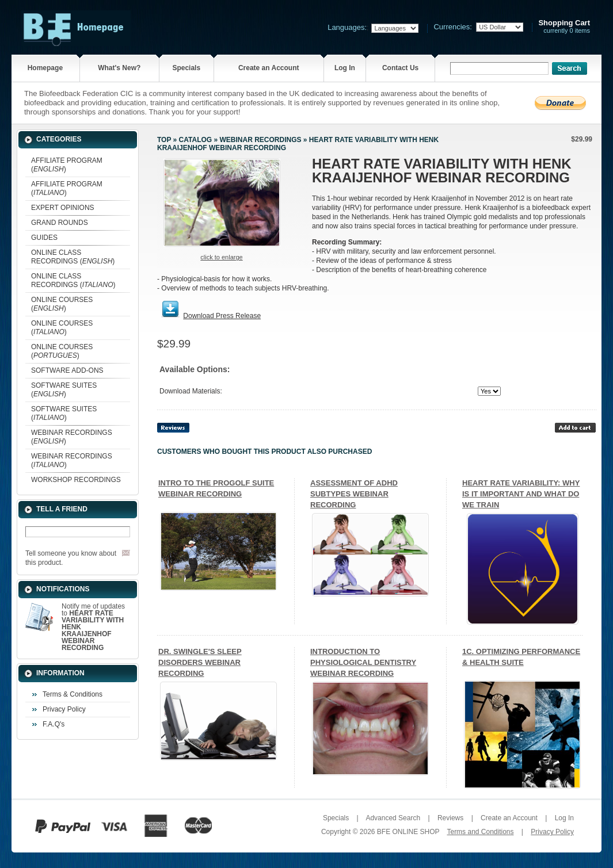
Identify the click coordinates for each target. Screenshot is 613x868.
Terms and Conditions (480, 832)
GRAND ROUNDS (60, 223)
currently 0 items (564, 27)
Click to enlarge (221, 257)
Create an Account (269, 68)
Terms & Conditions (73, 694)
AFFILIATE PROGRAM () (67, 165)
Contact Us (400, 68)
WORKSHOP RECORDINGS (76, 480)
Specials (186, 68)
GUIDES (44, 238)
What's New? (119, 68)
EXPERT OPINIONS (63, 208)
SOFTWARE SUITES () (64, 390)
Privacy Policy (64, 709)
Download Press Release (222, 316)
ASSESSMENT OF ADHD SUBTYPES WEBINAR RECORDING (354, 494)
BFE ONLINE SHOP (408, 832)
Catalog (196, 140)
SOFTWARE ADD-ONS (67, 370)
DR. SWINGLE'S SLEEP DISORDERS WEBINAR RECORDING (200, 662)
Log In (345, 68)
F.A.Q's (54, 724)
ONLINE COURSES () (62, 304)
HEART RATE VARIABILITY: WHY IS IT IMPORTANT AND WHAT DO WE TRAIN (521, 494)
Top (164, 140)
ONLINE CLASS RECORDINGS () (73, 257)
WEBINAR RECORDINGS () (72, 437)
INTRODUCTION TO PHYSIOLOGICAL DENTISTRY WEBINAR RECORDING (363, 662)
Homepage (45, 68)
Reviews (450, 818)
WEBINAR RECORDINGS (260, 140)
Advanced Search (393, 818)
